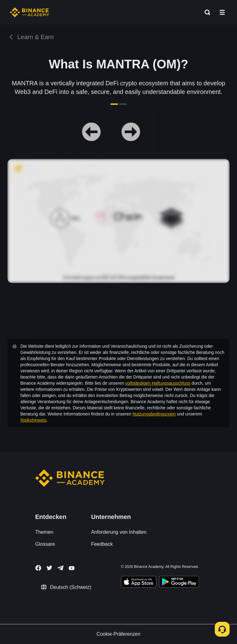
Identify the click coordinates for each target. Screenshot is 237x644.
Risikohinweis (33, 420)
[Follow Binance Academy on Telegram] (60, 568)
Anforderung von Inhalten (119, 532)
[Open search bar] (206, 12)
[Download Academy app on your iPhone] (139, 583)
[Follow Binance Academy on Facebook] (38, 568)
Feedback (102, 544)
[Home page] (29, 12)
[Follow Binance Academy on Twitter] (49, 568)
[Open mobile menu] (222, 12)
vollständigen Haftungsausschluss (158, 383)
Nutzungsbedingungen (154, 414)
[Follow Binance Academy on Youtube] (72, 568)
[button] (222, 12)
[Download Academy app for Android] (179, 583)
